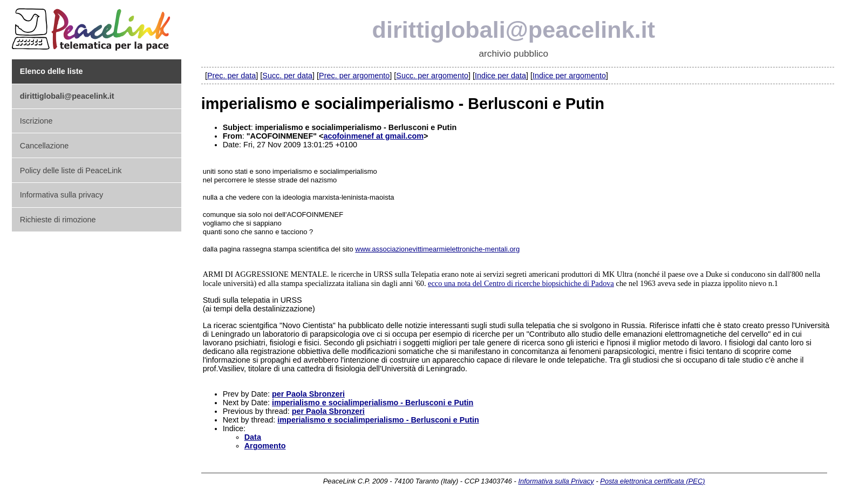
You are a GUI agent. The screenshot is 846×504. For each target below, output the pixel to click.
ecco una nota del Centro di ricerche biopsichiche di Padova (521, 283)
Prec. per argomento (354, 76)
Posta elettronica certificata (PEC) (652, 481)
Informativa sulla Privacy (556, 481)
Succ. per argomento (432, 76)
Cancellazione (44, 146)
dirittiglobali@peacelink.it (514, 30)
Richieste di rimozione (58, 220)
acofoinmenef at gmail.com (373, 136)
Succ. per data (287, 76)
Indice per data (500, 76)
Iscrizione (36, 121)
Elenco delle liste (52, 71)
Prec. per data (231, 76)
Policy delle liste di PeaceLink (71, 171)
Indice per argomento (569, 76)
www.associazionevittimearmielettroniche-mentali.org (437, 249)
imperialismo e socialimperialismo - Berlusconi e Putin (373, 403)
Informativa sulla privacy (62, 195)
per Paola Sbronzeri (308, 394)
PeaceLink (93, 26)
